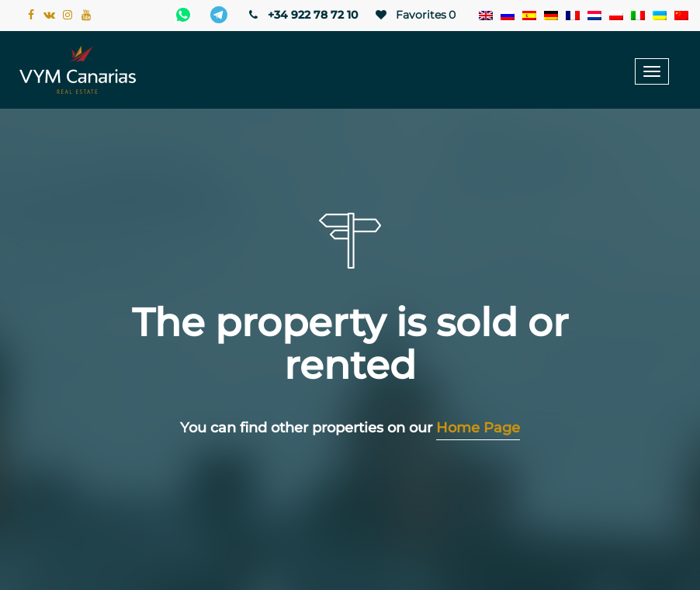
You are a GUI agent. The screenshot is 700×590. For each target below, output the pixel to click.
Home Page (478, 428)
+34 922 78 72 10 (302, 15)
